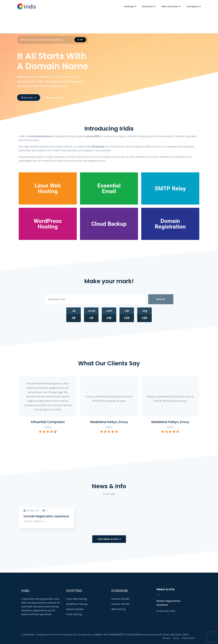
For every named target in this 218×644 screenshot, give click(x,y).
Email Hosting (74, 614)
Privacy (166, 638)
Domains (149, 6)
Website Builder (75, 609)
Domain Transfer (120, 604)
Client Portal (188, 638)
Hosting (130, 6)
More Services (171, 6)
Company (194, 6)
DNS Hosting (118, 609)
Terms (176, 638)
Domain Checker (120, 599)
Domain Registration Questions (46, 516)
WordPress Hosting (77, 604)
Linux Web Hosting (77, 599)
